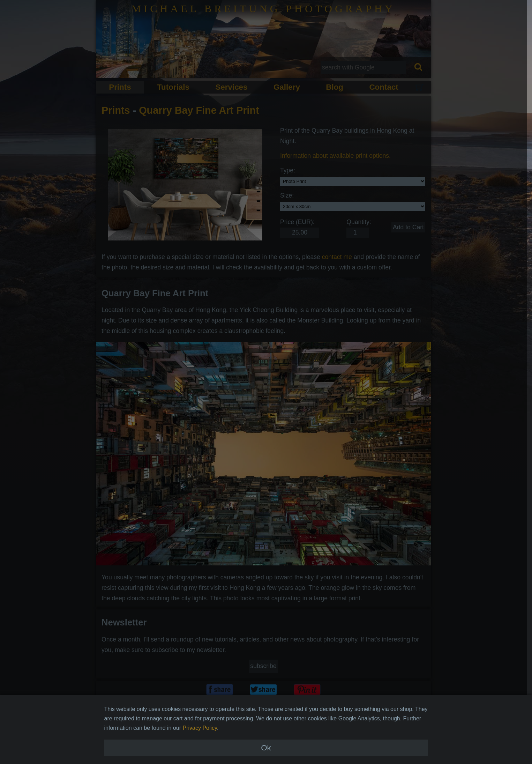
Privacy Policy (200, 745)
